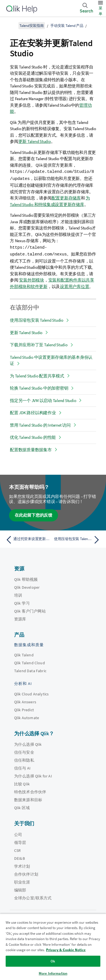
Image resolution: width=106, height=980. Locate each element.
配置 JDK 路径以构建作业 (33, 411)
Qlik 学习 (22, 602)
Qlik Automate (27, 717)
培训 (18, 594)
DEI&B (20, 857)
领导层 (20, 841)
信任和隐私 (24, 759)
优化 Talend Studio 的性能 (33, 436)
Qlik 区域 (22, 807)
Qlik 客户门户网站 (30, 610)
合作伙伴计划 (26, 873)
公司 (18, 833)
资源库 (20, 618)
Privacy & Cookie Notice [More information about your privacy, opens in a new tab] (66, 950)
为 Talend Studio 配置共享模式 (37, 375)
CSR (17, 849)
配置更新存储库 (66, 197)
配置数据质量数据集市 (31, 449)
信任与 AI (22, 767)
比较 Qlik (22, 783)
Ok (53, 961)
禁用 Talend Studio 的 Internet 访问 (40, 424)
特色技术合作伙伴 (30, 791)
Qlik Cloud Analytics (31, 693)
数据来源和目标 (28, 799)
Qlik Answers (25, 701)
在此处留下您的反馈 (33, 514)
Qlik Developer (27, 586)
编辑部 (20, 889)
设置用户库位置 (74, 285)
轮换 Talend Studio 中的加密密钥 (39, 387)
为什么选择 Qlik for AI (33, 775)
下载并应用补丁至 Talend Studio (39, 344)
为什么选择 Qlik (28, 743)
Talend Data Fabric (30, 670)
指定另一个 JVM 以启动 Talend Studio (43, 399)
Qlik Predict (24, 709)
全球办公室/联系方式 (33, 897)
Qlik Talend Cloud (30, 662)
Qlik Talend (24, 654)
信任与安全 (24, 751)
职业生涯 (22, 881)
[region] (53, 947)
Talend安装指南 (32, 26)
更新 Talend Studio (35, 141)
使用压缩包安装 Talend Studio (37, 319)
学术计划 (22, 865)
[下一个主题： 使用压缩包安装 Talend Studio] (78, 539)
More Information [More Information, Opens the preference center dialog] (53, 973)
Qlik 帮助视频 (26, 578)
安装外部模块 (32, 279)
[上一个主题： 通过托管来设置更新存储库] (28, 539)
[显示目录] (11, 25)
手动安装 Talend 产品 (67, 26)
